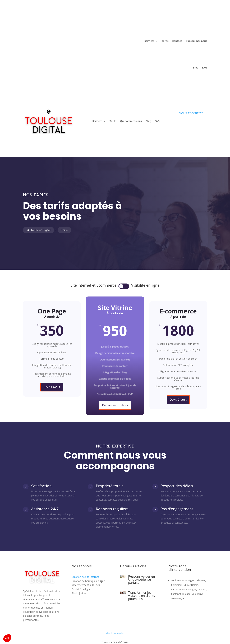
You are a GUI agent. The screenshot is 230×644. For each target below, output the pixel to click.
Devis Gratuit (52, 364)
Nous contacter (191, 99)
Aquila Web (117, 628)
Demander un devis (115, 382)
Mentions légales (115, 610)
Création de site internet (85, 553)
